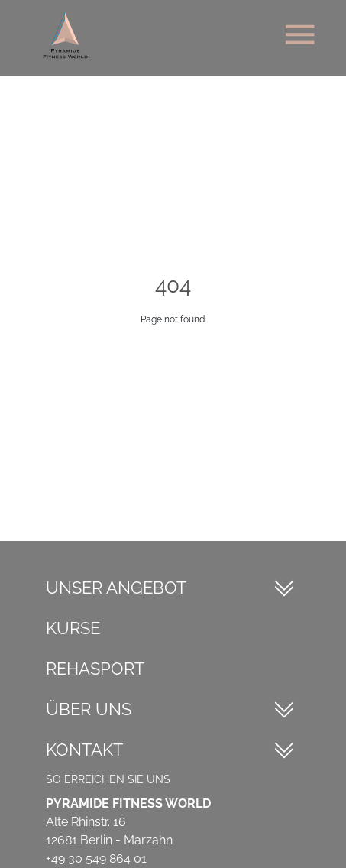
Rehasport (95, 669)
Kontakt (84, 750)
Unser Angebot (116, 588)
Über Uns (89, 709)
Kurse (73, 628)
